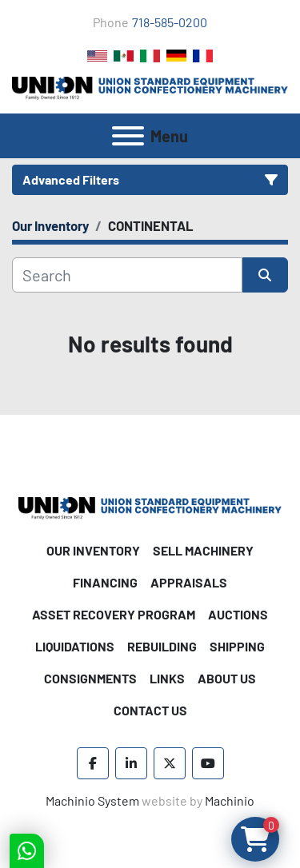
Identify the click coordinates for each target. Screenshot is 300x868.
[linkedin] (131, 763)
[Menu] (128, 136)
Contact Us (150, 710)
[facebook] (93, 763)
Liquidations (75, 646)
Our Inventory (93, 550)
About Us (227, 678)
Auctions (238, 614)
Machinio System (92, 800)
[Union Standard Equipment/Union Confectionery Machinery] (150, 506)
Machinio (230, 800)
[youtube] (208, 763)
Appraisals (189, 582)
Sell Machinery (203, 550)
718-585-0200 (170, 22)
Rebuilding (162, 646)
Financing (105, 582)
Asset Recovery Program (114, 614)
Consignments (90, 678)
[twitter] (170, 763)
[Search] (127, 275)
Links (167, 678)
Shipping (237, 646)
